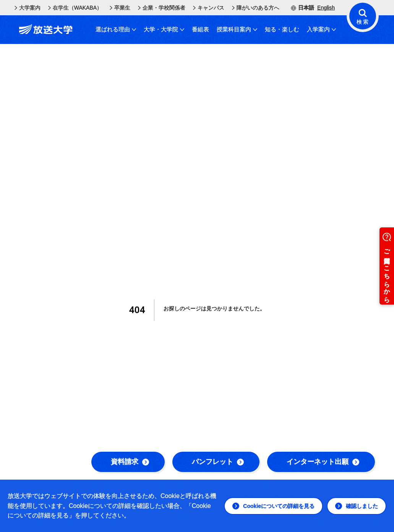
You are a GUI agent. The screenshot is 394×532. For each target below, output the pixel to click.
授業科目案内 (237, 29)
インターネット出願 (323, 462)
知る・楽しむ (282, 29)
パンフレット (218, 462)
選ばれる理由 (116, 29)
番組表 (200, 29)
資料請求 (130, 462)
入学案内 (321, 29)
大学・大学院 (164, 29)
